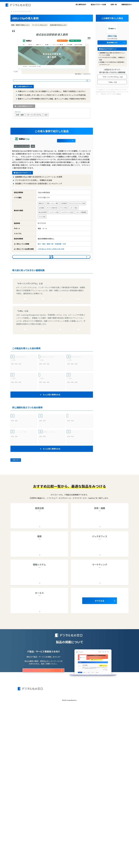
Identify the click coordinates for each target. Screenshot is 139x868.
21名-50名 (61, 257)
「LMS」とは (112, 82)
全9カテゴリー (39, 682)
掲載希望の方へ (127, 4)
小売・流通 (54, 252)
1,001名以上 (36, 113)
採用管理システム (101, 671)
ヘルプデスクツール (45, 761)
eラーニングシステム (34, 117)
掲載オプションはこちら (44, 829)
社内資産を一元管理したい (21, 593)
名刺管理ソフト (26, 756)
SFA (58, 756)
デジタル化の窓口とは (24, 852)
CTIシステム (31, 761)
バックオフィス (18, 572)
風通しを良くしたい (46, 433)
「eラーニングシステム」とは (112, 76)
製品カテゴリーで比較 (98, 4)
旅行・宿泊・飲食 (22, 113)
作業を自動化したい (18, 535)
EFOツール (82, 733)
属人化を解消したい (18, 596)
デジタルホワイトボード (41, 728)
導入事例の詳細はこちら (52, 80)
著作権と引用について (79, 852)
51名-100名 (43, 441)
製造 (41, 551)
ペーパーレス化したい (47, 529)
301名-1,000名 (52, 257)
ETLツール (57, 728)
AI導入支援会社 (24, 728)
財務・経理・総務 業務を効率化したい (79, 536)
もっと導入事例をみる (52, 482)
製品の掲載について (24, 855)
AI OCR (19, 700)
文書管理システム (91, 700)
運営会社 (36, 855)
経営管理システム (41, 671)
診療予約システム (25, 524)
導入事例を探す (81, 4)
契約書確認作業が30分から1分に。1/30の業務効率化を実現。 (23, 567)
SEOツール (93, 733)
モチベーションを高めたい (49, 430)
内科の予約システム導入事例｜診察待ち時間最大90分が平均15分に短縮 (23, 519)
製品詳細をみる (82, 145)
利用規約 (66, 852)
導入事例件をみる (51, 268)
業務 (14, 524)
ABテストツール (114, 728)
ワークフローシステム (24, 671)
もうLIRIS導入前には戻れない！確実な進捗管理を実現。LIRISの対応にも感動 (52, 567)
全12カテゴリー (99, 682)
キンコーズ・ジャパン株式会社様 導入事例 (79, 411)
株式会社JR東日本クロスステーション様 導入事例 (23, 411)
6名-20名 (24, 503)
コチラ (119, 94)
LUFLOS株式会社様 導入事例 (51, 409)
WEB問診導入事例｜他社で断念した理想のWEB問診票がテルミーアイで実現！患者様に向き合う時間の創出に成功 (51, 519)
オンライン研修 (94, 676)
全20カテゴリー (99, 710)
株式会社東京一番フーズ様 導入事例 (23, 457)
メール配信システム (98, 728)
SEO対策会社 (84, 728)
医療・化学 (62, 252)
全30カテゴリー (39, 738)
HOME (12, 11)
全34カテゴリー (39, 710)
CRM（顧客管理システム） (44, 756)
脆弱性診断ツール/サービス (30, 733)
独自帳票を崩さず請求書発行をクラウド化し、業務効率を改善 (79, 519)
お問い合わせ (109, 852)
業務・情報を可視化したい (21, 532)
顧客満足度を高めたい (19, 529)
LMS (46, 117)
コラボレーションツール (54, 676)
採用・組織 (20, 117)
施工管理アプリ (56, 700)
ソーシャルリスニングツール (110, 733)
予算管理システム (57, 671)
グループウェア (37, 676)
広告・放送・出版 (73, 395)
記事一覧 (114, 4)
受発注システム (81, 524)
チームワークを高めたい (20, 587)
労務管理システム (102, 704)
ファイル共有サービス (51, 733)
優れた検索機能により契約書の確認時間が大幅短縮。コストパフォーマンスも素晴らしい (79, 567)
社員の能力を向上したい (20, 427)
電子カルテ (28, 700)
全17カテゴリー (99, 738)
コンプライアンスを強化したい (50, 593)
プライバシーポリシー (95, 852)
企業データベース (22, 676)
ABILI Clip (36, 145)
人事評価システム (117, 671)
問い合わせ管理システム (84, 704)
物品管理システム (55, 704)
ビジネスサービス (17, 551)
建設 (69, 503)
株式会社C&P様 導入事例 (50, 455)
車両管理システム (24, 704)
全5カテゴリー (39, 767)
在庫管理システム (39, 704)
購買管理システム (118, 704)
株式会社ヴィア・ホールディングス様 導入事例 (79, 457)
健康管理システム (109, 676)
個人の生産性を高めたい (48, 535)
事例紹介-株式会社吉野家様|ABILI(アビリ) (34, 71)
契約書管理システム (19, 576)
